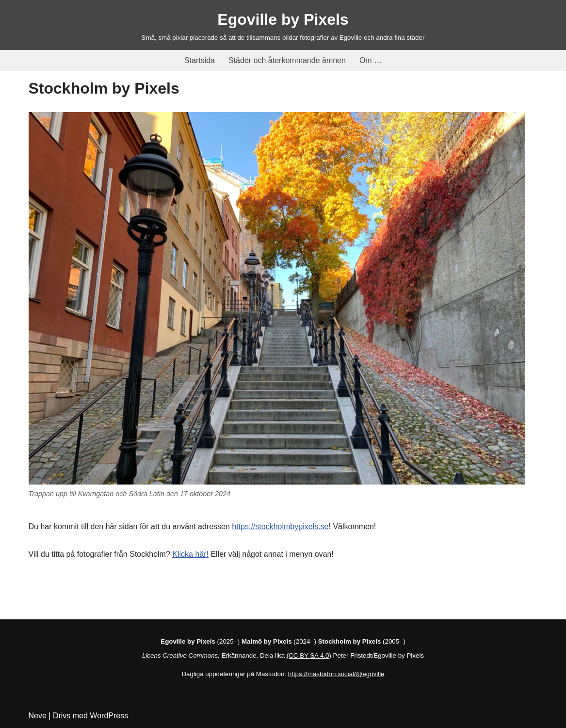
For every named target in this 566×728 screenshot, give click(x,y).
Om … (371, 60)
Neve (38, 716)
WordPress (109, 716)
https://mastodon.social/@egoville (336, 674)
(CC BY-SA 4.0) (309, 655)
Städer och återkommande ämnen (287, 60)
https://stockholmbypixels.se (280, 526)
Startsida (200, 60)
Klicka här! (190, 554)
